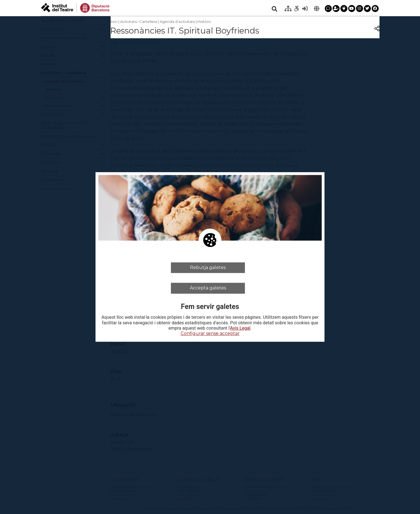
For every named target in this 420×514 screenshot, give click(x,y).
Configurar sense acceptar (210, 333)
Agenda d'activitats (177, 22)
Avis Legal (240, 328)
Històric (204, 22)
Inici (114, 22)
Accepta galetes (208, 288)
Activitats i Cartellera (139, 22)
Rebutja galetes (208, 267)
